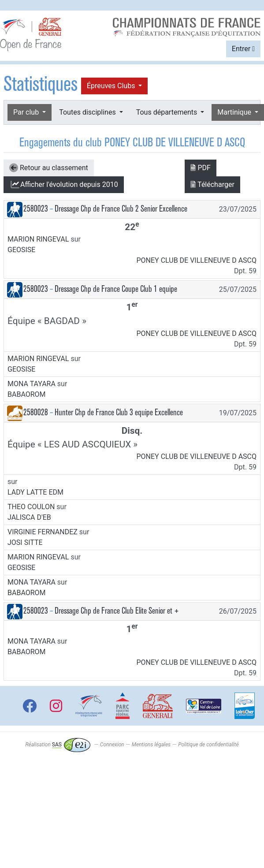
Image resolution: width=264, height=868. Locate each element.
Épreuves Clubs (112, 86)
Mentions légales (151, 745)
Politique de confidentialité (208, 745)
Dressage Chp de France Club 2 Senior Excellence (121, 209)
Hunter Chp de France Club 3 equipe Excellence (119, 412)
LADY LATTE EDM (35, 492)
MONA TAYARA (32, 384)
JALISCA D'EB (29, 517)
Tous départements (167, 112)
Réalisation (58, 745)
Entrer (243, 49)
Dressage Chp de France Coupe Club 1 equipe (116, 289)
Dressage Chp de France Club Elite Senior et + (117, 611)
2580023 (36, 209)
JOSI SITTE (25, 542)
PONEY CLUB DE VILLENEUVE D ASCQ (197, 260)
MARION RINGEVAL (38, 239)
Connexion (112, 745)
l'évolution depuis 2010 (64, 185)
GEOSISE (21, 250)
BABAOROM (27, 394)
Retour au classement (49, 168)
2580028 (36, 412)
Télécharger (212, 184)
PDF (200, 168)
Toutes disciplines (88, 112)
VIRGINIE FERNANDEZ (43, 532)
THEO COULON (31, 507)
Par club (27, 112)
